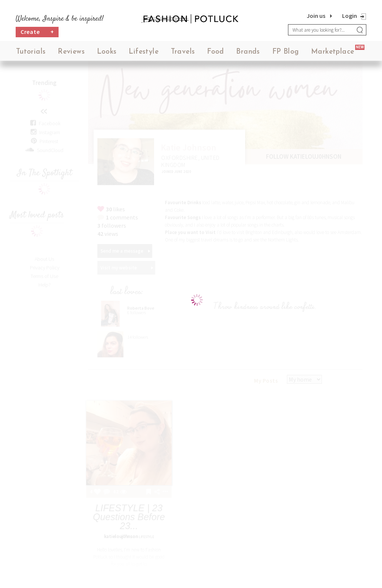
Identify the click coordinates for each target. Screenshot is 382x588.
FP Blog (286, 52)
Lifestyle (144, 52)
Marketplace (333, 52)
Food (216, 52)
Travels (183, 52)
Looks (107, 52)
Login (350, 16)
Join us (316, 16)
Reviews (71, 52)
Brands (248, 52)
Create (37, 32)
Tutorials (31, 52)
